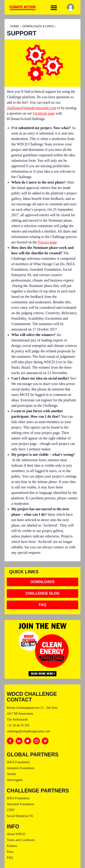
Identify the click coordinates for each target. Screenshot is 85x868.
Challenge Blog (42, 593)
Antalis (11, 774)
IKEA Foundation (18, 762)
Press (10, 852)
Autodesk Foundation (21, 768)
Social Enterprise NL (20, 816)
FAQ (42, 605)
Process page (47, 242)
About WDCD (16, 834)
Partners (12, 846)
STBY (11, 810)
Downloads (42, 582)
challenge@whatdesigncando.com (32, 108)
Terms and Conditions (21, 840)
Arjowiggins (15, 780)
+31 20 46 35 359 (18, 725)
